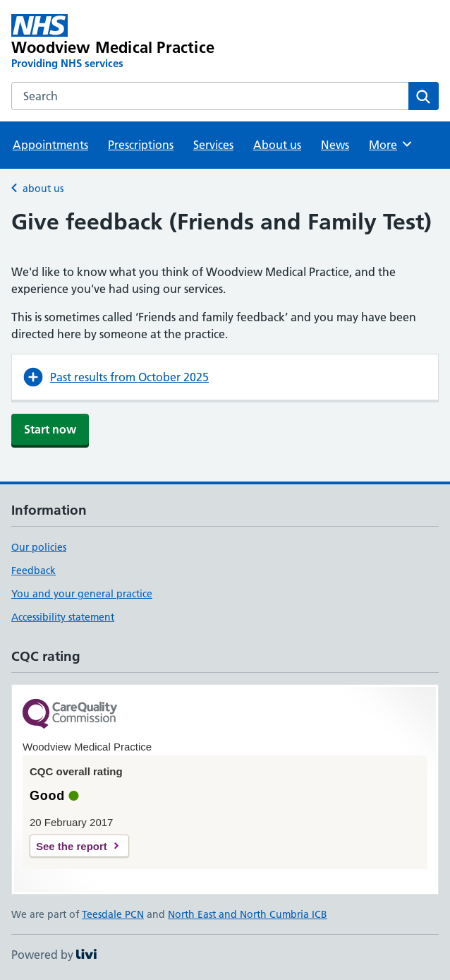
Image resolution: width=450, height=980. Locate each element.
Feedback (34, 570)
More (391, 144)
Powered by (54, 955)
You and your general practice (82, 594)
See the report (72, 846)
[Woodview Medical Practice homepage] (140, 42)
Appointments (50, 145)
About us (277, 145)
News (335, 145)
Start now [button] (50, 429)
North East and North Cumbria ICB (248, 914)
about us (43, 189)
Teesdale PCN (113, 914)
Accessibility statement (63, 617)
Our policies (39, 547)
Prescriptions (141, 145)
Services (213, 145)
